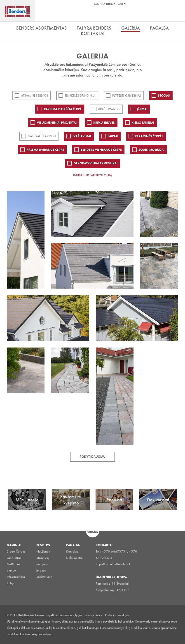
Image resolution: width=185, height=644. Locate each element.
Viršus (93, 532)
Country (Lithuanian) (109, 4)
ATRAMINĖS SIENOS (35, 96)
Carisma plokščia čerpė (63, 109)
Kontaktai (73, 551)
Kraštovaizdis (109, 109)
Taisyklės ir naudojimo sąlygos (63, 615)
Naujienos (43, 551)
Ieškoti (178, 16)
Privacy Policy (93, 615)
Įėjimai (142, 109)
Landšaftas (14, 558)
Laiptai (113, 136)
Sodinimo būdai (151, 150)
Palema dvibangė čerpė (45, 150)
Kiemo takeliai (143, 123)
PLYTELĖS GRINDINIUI (127, 96)
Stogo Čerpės (16, 551)
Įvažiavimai (82, 136)
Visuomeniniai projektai (57, 123)
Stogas (164, 96)
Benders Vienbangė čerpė (101, 150)
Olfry (10, 583)
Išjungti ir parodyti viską (93, 175)
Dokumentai (74, 558)
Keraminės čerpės (149, 136)
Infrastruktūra (16, 577)
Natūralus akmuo (42, 136)
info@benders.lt (120, 564)
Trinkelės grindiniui (80, 96)
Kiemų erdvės (104, 123)
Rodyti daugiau (92, 457)
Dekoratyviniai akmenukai (96, 163)
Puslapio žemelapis (117, 615)
